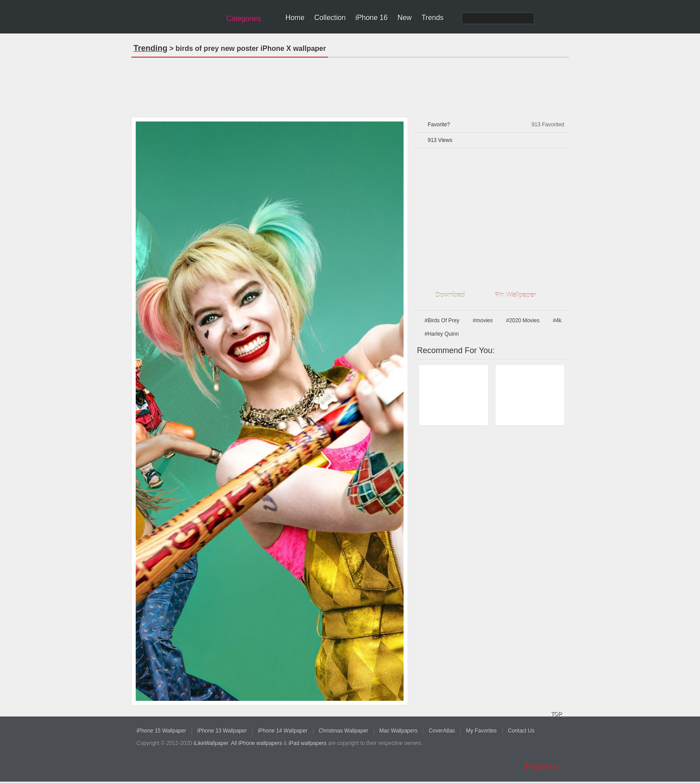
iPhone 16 (371, 18)
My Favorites (481, 731)
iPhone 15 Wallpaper (161, 731)
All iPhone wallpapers (256, 743)
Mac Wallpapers (399, 731)
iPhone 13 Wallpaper (222, 731)
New (404, 18)
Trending (150, 48)
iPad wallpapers (308, 743)
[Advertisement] (350, 84)
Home (295, 18)
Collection (330, 18)
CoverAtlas (442, 731)
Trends (432, 18)
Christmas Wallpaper (344, 731)
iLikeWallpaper (211, 743)
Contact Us (521, 731)
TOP (556, 714)
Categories (244, 19)
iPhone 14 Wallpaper (283, 731)
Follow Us (542, 767)
